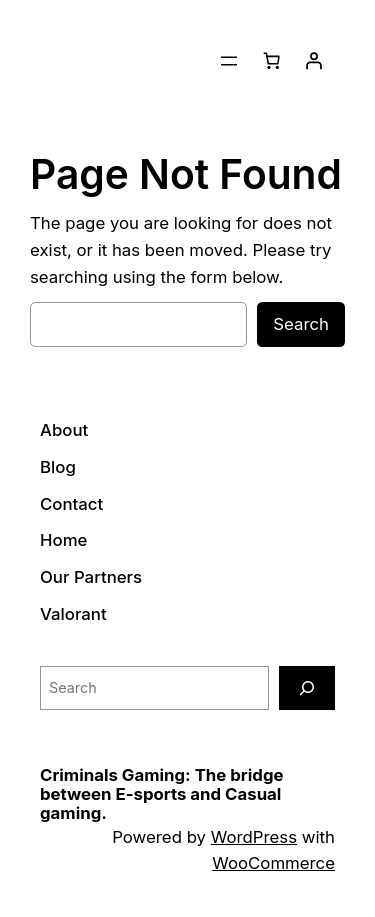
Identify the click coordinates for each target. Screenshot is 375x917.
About (64, 430)
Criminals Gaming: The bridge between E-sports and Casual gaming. (162, 794)
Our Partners (91, 577)
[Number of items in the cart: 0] (272, 61)
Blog (58, 467)
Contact (71, 504)
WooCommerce (273, 863)
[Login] (314, 61)
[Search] (307, 687)
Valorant (73, 614)
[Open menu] (229, 61)
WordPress (254, 837)
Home (63, 540)
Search (301, 324)
